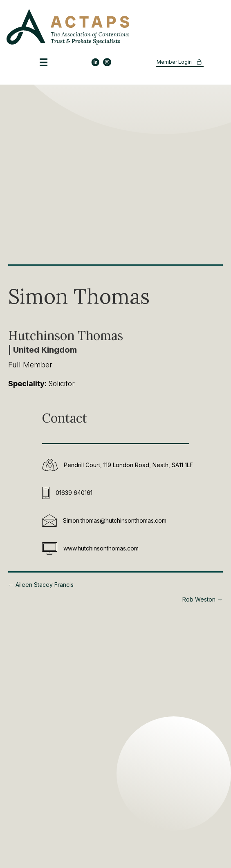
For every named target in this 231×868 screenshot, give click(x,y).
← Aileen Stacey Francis (41, 585)
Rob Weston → (203, 599)
